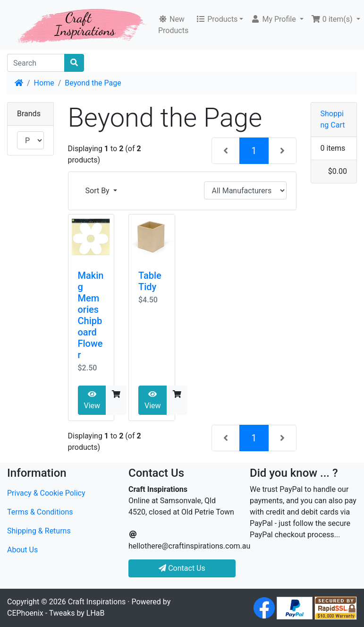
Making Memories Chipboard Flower (91, 315)
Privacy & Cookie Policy (46, 493)
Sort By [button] (98, 191)
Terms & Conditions (40, 512)
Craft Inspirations (97, 602)
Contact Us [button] (182, 568)
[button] (277, 19)
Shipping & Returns (39, 531)
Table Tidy (150, 281)
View (92, 400)
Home (44, 83)
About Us (22, 550)
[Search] (36, 63)
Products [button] (217, 19)
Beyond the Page (93, 83)
